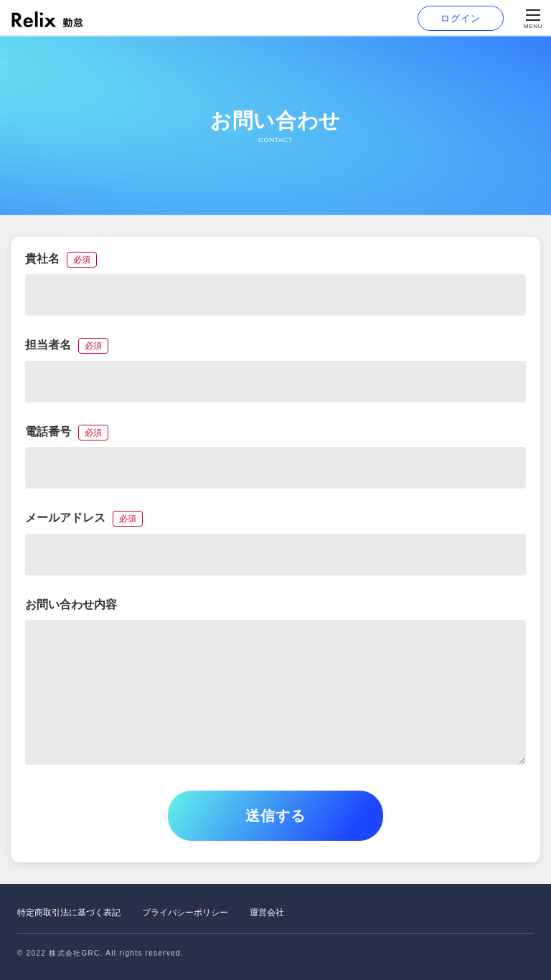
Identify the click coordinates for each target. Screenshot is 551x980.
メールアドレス (84, 518)
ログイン (460, 18)
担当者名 (67, 345)
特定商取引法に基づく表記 (69, 913)
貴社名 (61, 259)
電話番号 (67, 432)
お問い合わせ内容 (71, 604)
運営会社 (267, 913)
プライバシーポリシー (185, 913)
